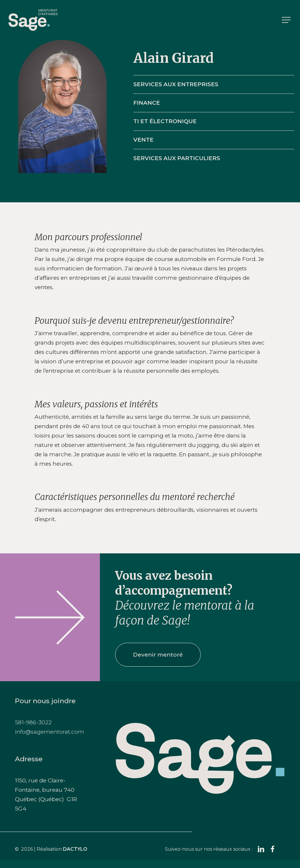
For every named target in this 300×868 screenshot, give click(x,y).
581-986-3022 (33, 722)
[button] (287, 20)
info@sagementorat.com (50, 732)
